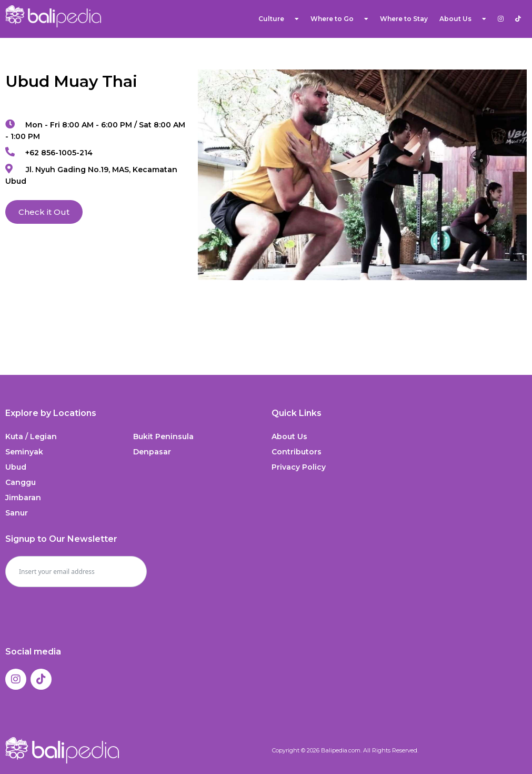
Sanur (17, 513)
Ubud (16, 467)
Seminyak (24, 452)
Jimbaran (23, 498)
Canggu (21, 482)
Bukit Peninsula (163, 436)
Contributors (297, 452)
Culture (279, 19)
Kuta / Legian (31, 436)
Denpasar (152, 452)
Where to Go (339, 19)
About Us (463, 19)
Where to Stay (404, 19)
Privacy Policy (299, 467)
